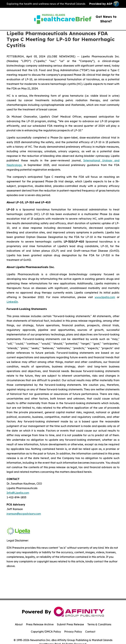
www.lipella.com (105, 297)
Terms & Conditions (99, 624)
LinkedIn (12, 302)
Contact (90, 632)
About (19, 624)
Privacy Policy (73, 632)
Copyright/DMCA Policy (46, 632)
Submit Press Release (70, 624)
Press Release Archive (40, 624)
